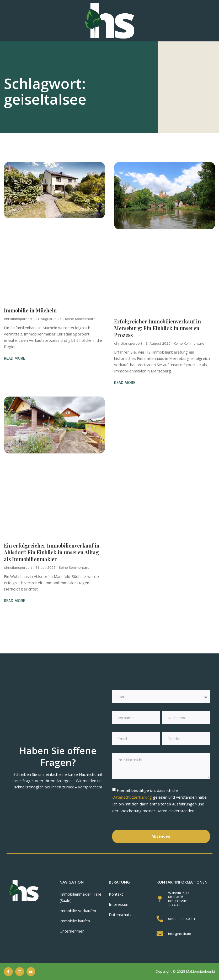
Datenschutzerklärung (133, 797)
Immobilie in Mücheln (30, 310)
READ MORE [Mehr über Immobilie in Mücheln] (15, 358)
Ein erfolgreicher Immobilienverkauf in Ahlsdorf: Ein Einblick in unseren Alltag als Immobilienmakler (52, 552)
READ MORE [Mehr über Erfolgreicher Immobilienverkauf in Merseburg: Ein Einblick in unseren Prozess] (125, 383)
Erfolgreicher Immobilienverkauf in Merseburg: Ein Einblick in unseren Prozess (157, 328)
